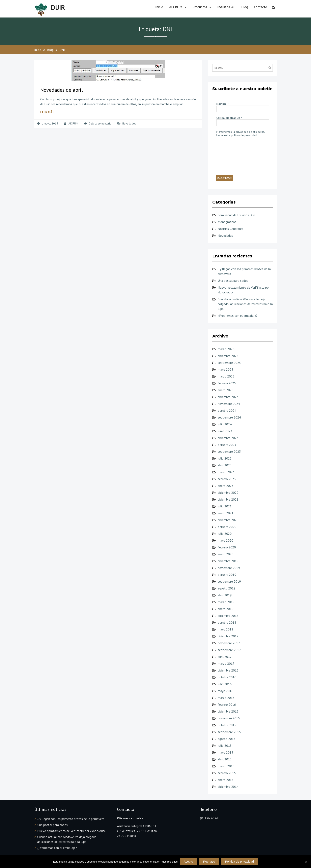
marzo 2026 (226, 349)
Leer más (47, 112)
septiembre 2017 (229, 650)
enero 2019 (226, 609)
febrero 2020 (227, 547)
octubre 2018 (227, 622)
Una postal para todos (233, 281)
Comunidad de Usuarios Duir (236, 215)
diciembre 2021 (228, 499)
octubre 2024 (227, 410)
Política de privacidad (240, 861)
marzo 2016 (226, 698)
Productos (200, 7)
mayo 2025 (225, 369)
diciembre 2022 (228, 493)
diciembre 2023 (228, 438)
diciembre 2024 (228, 397)
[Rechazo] (306, 862)
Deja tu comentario (100, 123)
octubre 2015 (227, 725)
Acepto (188, 861)
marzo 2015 (226, 766)
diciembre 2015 (228, 711)
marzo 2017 (226, 663)
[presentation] (233, 155)
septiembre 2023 (229, 451)
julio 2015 (225, 746)
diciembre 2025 (228, 356)
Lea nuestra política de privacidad (237, 135)
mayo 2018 (225, 629)
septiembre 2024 (229, 417)
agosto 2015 (227, 739)
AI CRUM (176, 7)
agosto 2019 (227, 588)
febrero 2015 (227, 773)
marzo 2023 (226, 472)
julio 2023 (225, 458)
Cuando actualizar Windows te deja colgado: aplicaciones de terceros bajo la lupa (245, 304)
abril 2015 (225, 759)
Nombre (222, 104)
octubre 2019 (227, 575)
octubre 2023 (227, 445)
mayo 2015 (225, 752)
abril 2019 (225, 595)
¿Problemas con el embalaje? (238, 316)
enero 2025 (226, 390)
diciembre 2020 (228, 520)
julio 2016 (225, 684)
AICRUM (73, 123)
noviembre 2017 (229, 643)
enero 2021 (226, 513)
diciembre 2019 (228, 561)
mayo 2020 (225, 540)
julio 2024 (225, 424)
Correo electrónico (229, 118)
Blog (245, 7)
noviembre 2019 (229, 568)
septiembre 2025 (229, 363)
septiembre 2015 (229, 732)
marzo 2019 (226, 602)
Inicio (159, 7)
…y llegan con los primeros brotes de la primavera (71, 819)
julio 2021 (225, 506)
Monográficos (227, 222)
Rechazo (209, 861)
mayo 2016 (225, 691)
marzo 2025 (226, 376)
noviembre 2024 (229, 404)
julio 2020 (225, 534)
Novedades (129, 123)
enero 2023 (226, 486)
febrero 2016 (227, 704)
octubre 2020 (227, 527)
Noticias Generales (230, 229)
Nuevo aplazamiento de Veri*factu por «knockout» (72, 831)
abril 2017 (225, 657)
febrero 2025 (227, 383)
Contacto (261, 7)
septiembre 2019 (229, 581)
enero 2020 (226, 554)
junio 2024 (225, 431)
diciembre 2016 (228, 670)
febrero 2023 (227, 479)
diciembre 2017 (228, 636)
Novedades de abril (62, 90)
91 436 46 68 (209, 818)
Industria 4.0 (226, 7)
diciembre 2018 (228, 616)
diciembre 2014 (228, 787)
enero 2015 (226, 780)
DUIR (58, 7)
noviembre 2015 (229, 718)
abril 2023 (225, 465)
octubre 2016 (227, 677)
